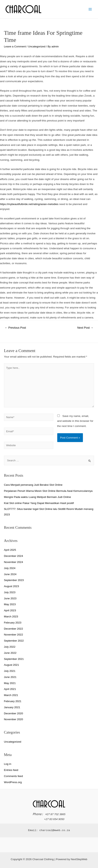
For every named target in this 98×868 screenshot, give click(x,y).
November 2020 (13, 719)
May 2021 (10, 683)
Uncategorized (37, 46)
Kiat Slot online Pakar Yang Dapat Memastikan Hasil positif (39, 503)
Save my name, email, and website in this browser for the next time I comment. (75, 421)
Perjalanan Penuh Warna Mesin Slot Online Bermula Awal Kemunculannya (48, 491)
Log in (8, 764)
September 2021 (14, 659)
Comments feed (13, 776)
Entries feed (11, 770)
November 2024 (13, 562)
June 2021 (10, 677)
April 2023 (10, 610)
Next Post (85, 328)
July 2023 (10, 592)
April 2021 (10, 689)
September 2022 (14, 641)
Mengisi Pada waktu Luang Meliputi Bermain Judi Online (37, 497)
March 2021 (11, 695)
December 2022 (13, 629)
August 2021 (11, 665)
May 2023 (10, 604)
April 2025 (10, 550)
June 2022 (10, 653)
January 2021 (12, 707)
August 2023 (11, 586)
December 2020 (13, 713)
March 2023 (11, 617)
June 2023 (10, 598)
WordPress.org (13, 782)
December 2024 (13, 556)
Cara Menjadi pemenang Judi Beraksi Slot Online (33, 485)
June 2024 (10, 574)
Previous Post (15, 328)
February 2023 (13, 623)
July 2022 (10, 647)
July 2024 (10, 568)
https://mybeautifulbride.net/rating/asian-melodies (29, 204)
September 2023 (14, 580)
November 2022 (13, 635)
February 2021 (13, 701)
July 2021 (10, 671)
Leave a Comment (15, 46)
